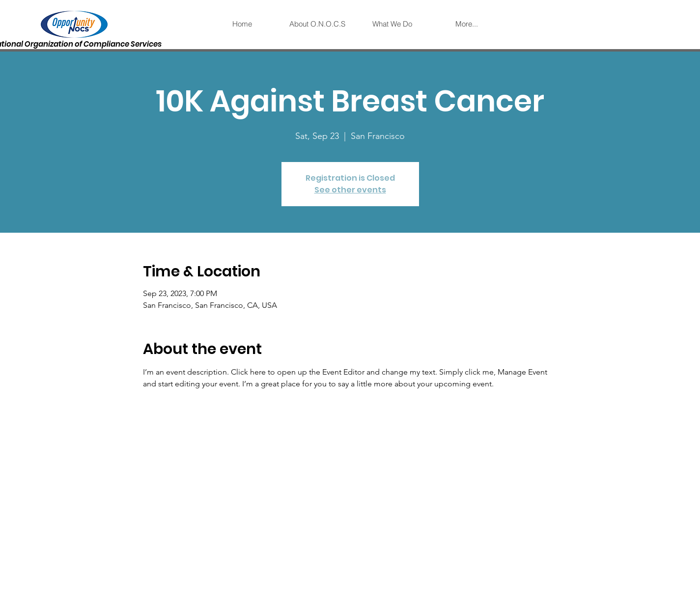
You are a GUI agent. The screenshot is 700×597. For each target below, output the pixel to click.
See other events (350, 190)
